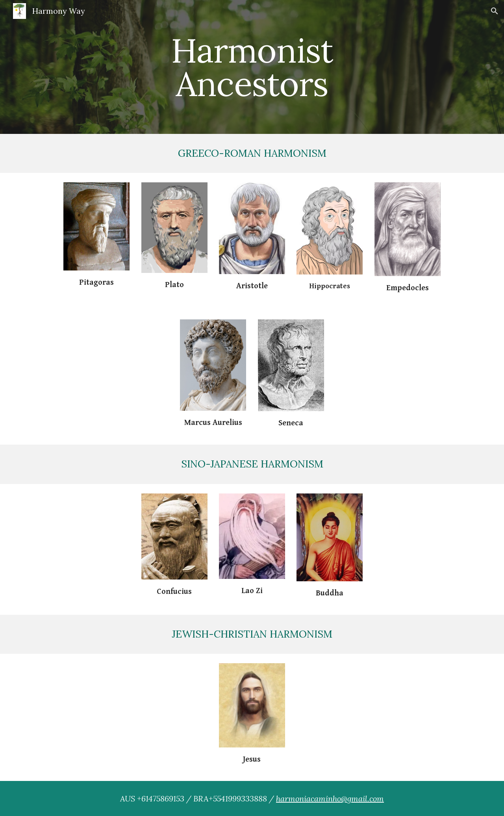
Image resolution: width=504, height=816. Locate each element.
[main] (252, 67)
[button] (495, 11)
